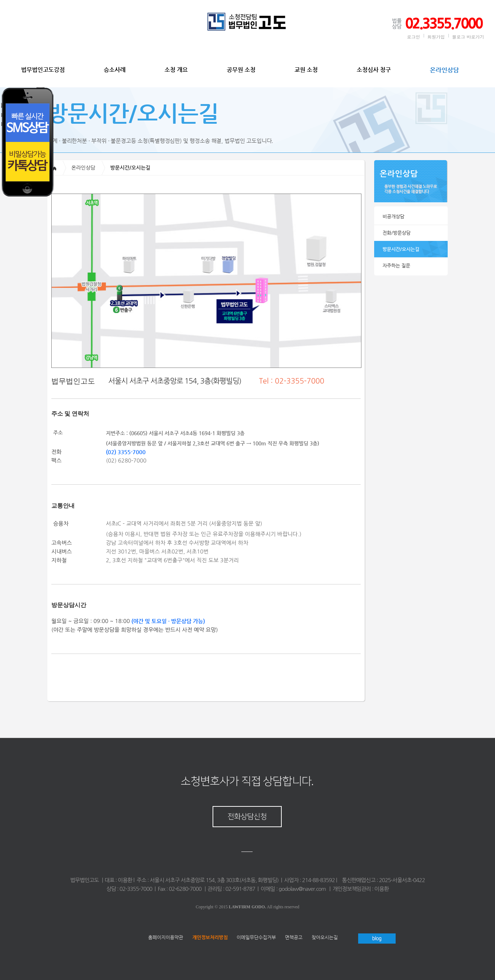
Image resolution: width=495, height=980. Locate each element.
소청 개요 (176, 70)
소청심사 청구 (374, 70)
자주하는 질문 (396, 265)
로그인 (413, 37)
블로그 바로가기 (468, 37)
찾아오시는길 (325, 937)
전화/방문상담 (397, 233)
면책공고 (294, 937)
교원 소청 (306, 70)
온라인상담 (444, 70)
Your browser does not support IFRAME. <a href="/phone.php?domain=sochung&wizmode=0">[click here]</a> (51, 189)
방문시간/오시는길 (401, 249)
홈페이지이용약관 (166, 937)
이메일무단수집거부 (256, 937)
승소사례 (115, 70)
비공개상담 (393, 216)
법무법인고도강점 (43, 70)
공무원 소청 (241, 70)
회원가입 (436, 37)
